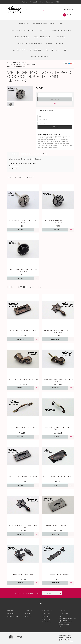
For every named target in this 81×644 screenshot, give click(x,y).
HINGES (49, 43)
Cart (68, 15)
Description (13, 154)
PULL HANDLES (52, 50)
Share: (68, 63)
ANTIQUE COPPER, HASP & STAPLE (58, 574)
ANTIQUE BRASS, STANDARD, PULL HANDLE (23, 428)
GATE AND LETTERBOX (44, 37)
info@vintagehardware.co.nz (66, 617)
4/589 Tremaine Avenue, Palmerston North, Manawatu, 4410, (65, 624)
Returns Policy (46, 619)
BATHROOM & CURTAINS (43, 24)
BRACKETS (44, 30)
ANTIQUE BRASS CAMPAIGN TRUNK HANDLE (23, 330)
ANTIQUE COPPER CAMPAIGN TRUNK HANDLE (23, 477)
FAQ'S (57, 2)
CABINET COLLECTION (62, 30)
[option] (20, 94)
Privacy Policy (46, 616)
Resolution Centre (13, 616)
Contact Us (49, 2)
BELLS (60, 24)
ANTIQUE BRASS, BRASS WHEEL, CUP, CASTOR (23, 379)
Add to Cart (55, 99)
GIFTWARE (62, 37)
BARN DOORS (24, 24)
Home (9, 63)
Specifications (26, 154)
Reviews (40, 154)
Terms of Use (46, 614)
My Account (67, 10)
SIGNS (66, 50)
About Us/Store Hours (37, 2)
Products (25, 2)
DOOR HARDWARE (23, 37)
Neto (72, 641)
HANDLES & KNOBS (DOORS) (30, 43)
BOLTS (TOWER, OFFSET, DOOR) (23, 30)
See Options (21, 388)
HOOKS (59, 43)
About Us (27, 614)
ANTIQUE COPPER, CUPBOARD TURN (23, 574)
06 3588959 (64, 614)
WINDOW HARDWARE (40, 57)
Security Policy (46, 622)
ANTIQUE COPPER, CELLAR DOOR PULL (58, 525)
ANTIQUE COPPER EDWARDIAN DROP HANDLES (58, 477)
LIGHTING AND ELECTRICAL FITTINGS (27, 50)
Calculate (55, 127)
